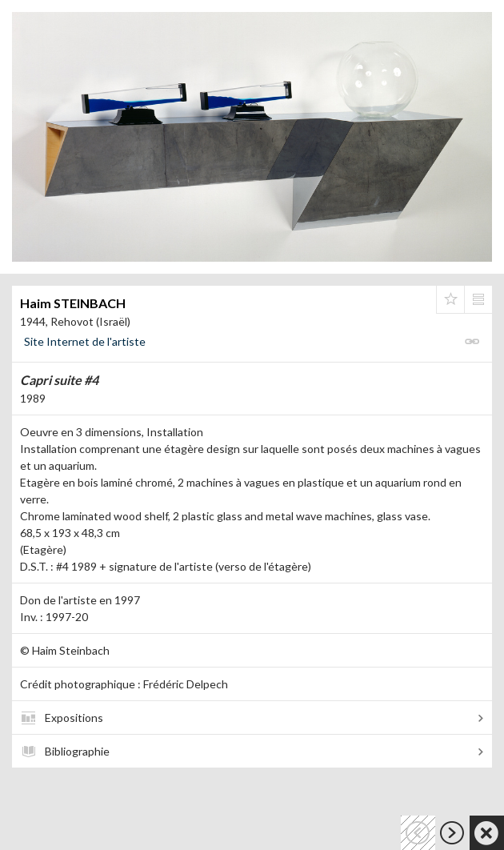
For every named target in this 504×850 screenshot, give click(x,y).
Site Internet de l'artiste (85, 341)
